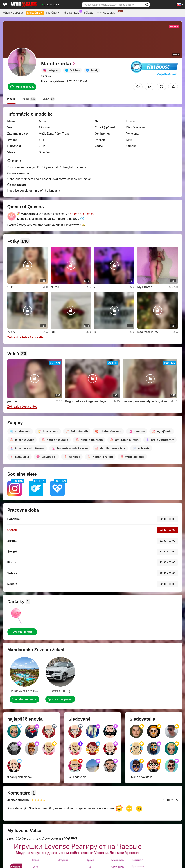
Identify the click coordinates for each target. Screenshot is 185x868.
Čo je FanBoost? (167, 74)
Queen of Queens (82, 214)
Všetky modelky (13, 13)
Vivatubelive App (108, 12)
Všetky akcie (72, 12)
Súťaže (88, 13)
